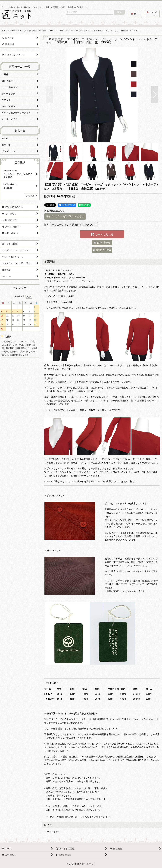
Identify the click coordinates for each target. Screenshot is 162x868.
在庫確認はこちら (54, 211)
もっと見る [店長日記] (31, 196)
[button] (50, 95)
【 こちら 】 (86, 817)
